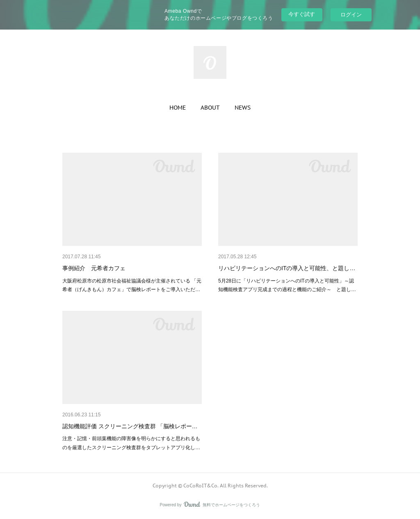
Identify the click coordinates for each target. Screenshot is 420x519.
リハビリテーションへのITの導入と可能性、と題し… (287, 268)
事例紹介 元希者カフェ (94, 268)
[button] (178, 108)
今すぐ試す (302, 14)
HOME (178, 108)
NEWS (243, 108)
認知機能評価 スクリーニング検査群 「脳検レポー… (130, 426)
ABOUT (210, 108)
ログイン (351, 15)
